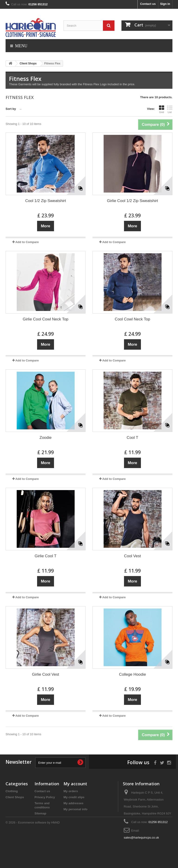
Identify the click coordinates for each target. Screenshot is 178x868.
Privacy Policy (45, 797)
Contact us (148, 4)
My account (75, 784)
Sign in (165, 4)
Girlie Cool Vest (46, 674)
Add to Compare (27, 242)
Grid (162, 109)
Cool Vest (132, 556)
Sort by (11, 109)
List (170, 109)
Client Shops (15, 797)
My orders (71, 791)
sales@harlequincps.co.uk (141, 838)
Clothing (12, 791)
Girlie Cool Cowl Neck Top (46, 319)
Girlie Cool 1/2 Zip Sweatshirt (132, 201)
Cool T (133, 438)
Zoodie (46, 438)
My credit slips (74, 797)
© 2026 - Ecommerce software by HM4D (33, 855)
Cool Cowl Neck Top (132, 319)
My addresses (73, 803)
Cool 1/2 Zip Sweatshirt (46, 201)
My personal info (75, 809)
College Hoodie (132, 674)
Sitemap (40, 813)
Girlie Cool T (45, 556)
